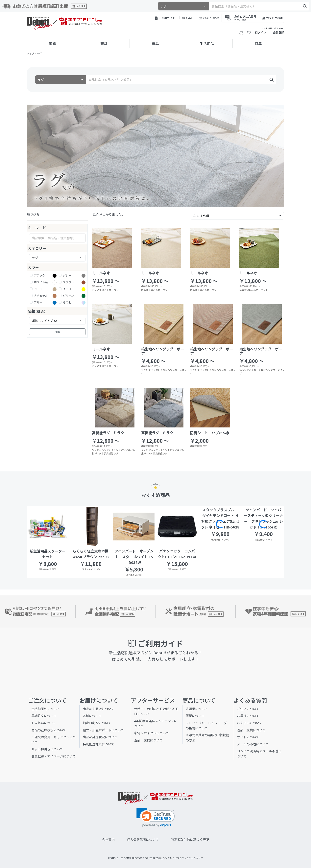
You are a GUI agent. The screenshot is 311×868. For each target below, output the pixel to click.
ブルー (38, 302)
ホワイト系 (41, 282)
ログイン (260, 32)
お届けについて (248, 716)
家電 (53, 43)
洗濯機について (197, 709)
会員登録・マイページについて (54, 756)
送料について (92, 716)
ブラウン (68, 282)
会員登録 (278, 32)
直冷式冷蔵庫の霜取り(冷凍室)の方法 (207, 737)
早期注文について (44, 716)
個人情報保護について (143, 839)
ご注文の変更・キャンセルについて (54, 739)
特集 (258, 43)
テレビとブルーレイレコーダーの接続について (208, 725)
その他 (67, 302)
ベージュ (39, 289)
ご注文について (248, 709)
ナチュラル (41, 296)
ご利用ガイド (165, 18)
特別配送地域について (99, 744)
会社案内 (108, 839)
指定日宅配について (97, 723)
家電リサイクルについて (152, 733)
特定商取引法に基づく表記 (190, 839)
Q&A (187, 18)
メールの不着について (253, 744)
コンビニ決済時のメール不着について (259, 754)
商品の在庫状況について (49, 730)
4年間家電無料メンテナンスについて (156, 723)
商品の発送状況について (100, 737)
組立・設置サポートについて (103, 730)
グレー (67, 275)
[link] (156, 818)
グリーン (68, 296)
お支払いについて (44, 723)
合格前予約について (46, 709)
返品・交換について (148, 740)
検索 (57, 332)
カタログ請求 (273, 18)
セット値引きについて (47, 749)
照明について (195, 716)
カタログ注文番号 (245, 18)
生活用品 (207, 43)
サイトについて (248, 737)
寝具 (155, 43)
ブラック (39, 275)
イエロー (68, 289)
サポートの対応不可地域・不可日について (156, 711)
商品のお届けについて (99, 709)
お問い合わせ (209, 18)
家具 (104, 43)
